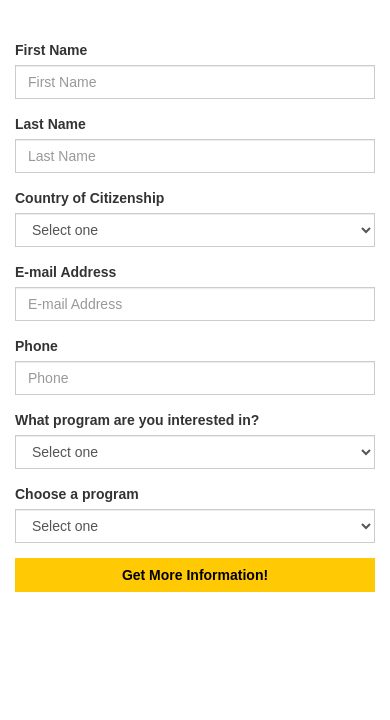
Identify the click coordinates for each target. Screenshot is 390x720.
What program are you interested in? (137, 420)
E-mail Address (65, 272)
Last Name (50, 124)
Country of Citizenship (89, 198)
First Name (51, 50)
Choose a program (77, 494)
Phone (36, 346)
